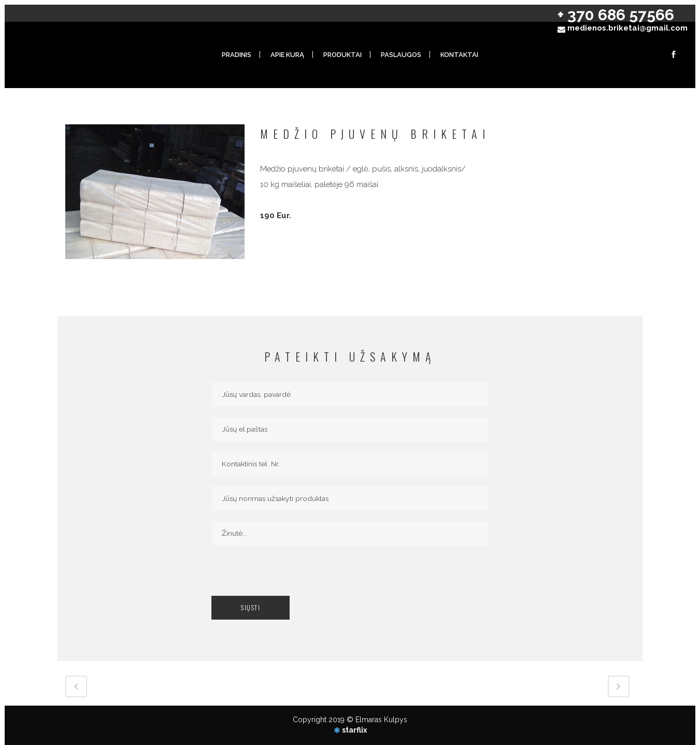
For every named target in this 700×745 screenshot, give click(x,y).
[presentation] (290, 576)
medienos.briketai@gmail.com (627, 28)
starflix (354, 730)
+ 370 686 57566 (616, 15)
